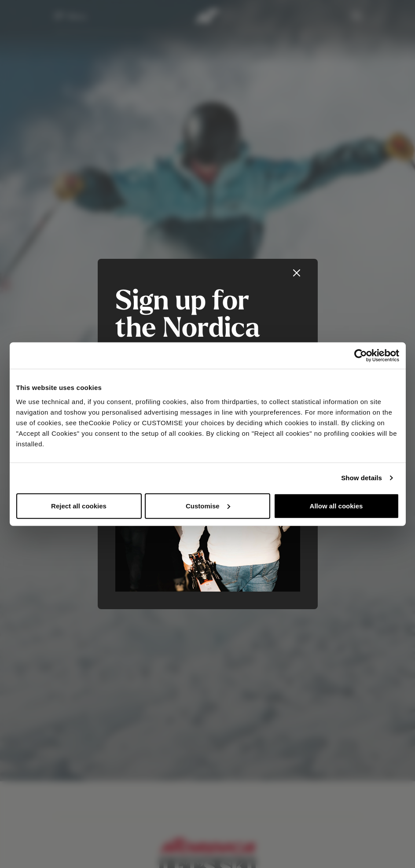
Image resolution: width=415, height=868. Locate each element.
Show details (362, 478)
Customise (208, 506)
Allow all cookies (336, 506)
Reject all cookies (79, 506)
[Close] (297, 273)
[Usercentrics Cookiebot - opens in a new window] (361, 356)
